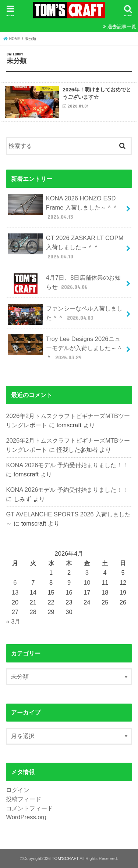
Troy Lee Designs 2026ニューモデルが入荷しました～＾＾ (65, 348)
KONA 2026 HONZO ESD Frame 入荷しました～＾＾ (63, 207)
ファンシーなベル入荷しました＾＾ (65, 314)
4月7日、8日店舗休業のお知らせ (64, 284)
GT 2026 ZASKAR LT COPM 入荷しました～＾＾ (66, 247)
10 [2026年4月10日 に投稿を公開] (87, 582)
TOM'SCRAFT (65, 858)
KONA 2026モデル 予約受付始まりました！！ (67, 465)
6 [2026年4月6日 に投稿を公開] (15, 582)
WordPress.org (26, 817)
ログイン (18, 790)
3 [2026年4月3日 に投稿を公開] (87, 573)
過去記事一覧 (122, 27)
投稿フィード (24, 799)
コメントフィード (29, 808)
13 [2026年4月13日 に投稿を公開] (15, 592)
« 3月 (13, 621)
